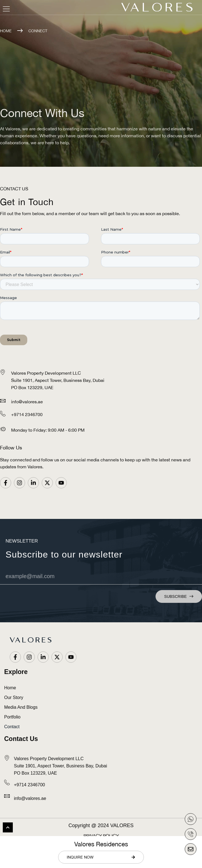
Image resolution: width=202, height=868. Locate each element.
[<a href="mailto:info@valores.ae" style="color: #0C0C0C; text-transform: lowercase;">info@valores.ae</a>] (7, 796)
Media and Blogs (21, 707)
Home (6, 31)
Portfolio (12, 717)
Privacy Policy (101, 836)
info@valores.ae (27, 402)
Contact (12, 727)
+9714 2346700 (27, 414)
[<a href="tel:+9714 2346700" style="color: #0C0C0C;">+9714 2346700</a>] (7, 782)
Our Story (14, 697)
